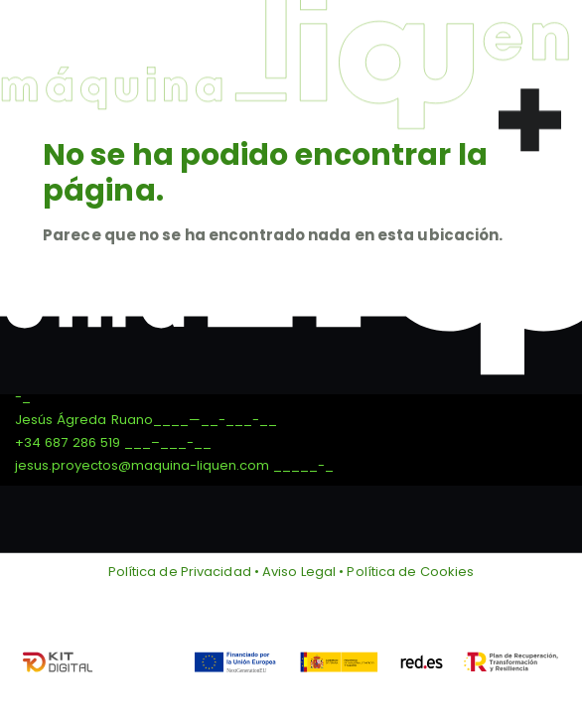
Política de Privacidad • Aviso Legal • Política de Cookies (291, 572)
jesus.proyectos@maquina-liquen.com (142, 465)
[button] (530, 113)
